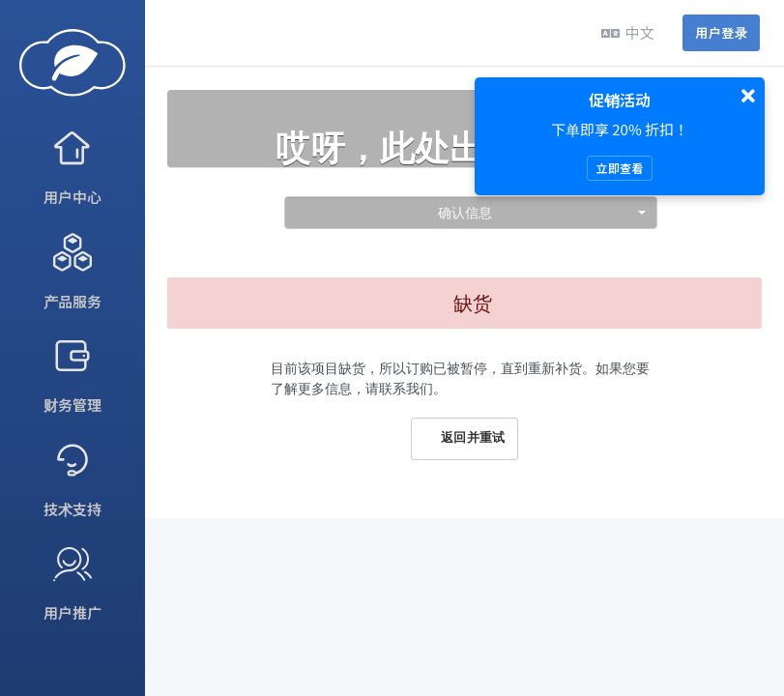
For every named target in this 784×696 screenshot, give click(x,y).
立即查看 (619, 168)
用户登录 (721, 32)
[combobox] (471, 213)
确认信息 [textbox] (465, 212)
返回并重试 (464, 438)
